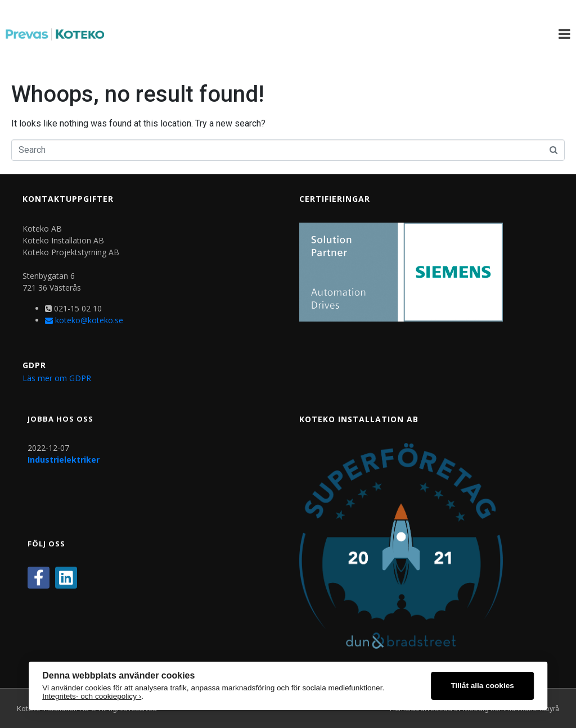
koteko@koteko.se (84, 320)
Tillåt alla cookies (482, 686)
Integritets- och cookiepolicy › (92, 696)
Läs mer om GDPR (57, 378)
